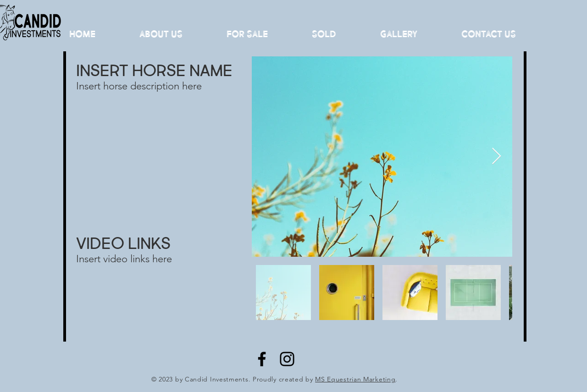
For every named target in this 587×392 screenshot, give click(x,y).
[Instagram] (287, 359)
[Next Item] (496, 157)
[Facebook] (262, 359)
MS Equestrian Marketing (355, 379)
